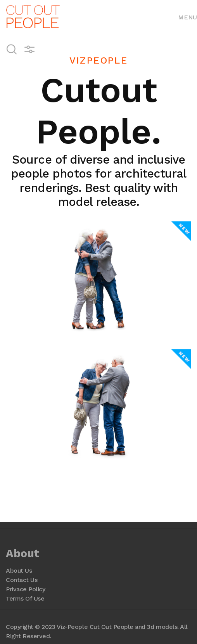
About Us (19, 571)
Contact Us (22, 580)
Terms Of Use (25, 598)
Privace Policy (25, 589)
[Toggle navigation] (187, 17)
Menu (187, 17)
